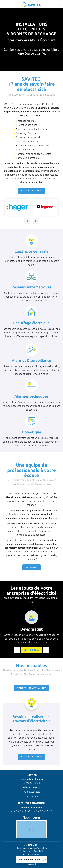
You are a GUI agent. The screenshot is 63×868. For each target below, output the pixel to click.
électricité (50, 50)
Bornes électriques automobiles (32, 146)
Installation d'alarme (27, 150)
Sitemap (32, 858)
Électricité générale (26, 121)
